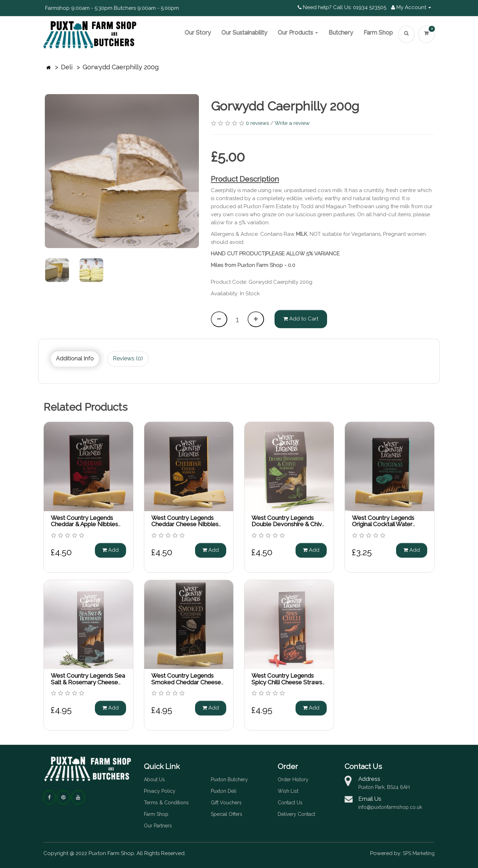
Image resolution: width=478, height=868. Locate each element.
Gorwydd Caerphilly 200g (121, 67)
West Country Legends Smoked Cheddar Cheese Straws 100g (186, 682)
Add (110, 550)
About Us (154, 779)
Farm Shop (378, 33)
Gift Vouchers (226, 803)
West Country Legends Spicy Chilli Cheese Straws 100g (287, 682)
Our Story (198, 33)
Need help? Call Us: (325, 7)
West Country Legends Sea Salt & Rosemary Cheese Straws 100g (88, 682)
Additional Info (75, 358)
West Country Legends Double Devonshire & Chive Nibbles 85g (288, 524)
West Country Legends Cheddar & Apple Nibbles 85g (84, 524)
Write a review (292, 123)
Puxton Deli (224, 791)
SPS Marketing (419, 853)
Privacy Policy (160, 791)
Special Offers (227, 814)
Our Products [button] (298, 33)
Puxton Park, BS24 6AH (384, 787)
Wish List (288, 791)
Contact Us (290, 803)
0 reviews (257, 123)
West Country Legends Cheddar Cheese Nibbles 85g (185, 524)
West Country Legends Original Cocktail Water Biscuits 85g (383, 524)
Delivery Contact (296, 814)
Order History (293, 779)
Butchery (341, 33)
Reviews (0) (128, 358)
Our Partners (158, 826)
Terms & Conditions (166, 803)
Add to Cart (301, 319)
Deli (67, 67)
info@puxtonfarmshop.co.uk (390, 807)
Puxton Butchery (229, 779)
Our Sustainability (244, 33)
